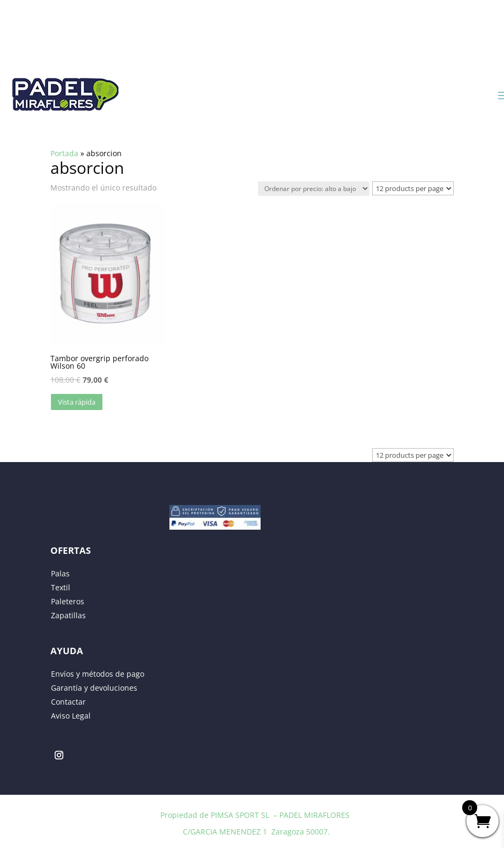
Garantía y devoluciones (94, 688)
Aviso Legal (71, 716)
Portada (64, 153)
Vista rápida (77, 402)
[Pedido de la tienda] (314, 189)
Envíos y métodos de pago (98, 674)
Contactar (68, 702)
